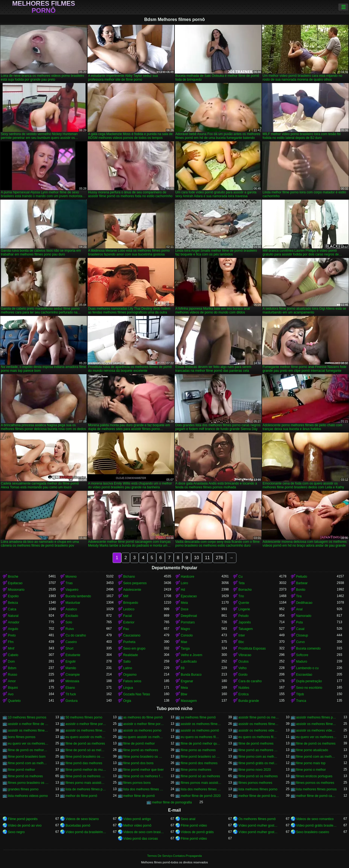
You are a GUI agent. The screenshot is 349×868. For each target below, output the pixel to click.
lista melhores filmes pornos (316, 789)
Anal (299, 609)
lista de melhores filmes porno (86, 789)
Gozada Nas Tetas (137, 694)
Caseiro (71, 642)
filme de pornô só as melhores (86, 750)
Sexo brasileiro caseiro (313, 832)
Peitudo (302, 577)
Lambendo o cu (307, 668)
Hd (183, 590)
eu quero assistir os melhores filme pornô (86, 737)
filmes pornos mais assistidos (201, 783)
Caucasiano (132, 635)
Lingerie (244, 609)
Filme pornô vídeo (194, 826)
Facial (128, 616)
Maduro (302, 662)
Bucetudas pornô (78, 826)
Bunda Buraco (191, 675)
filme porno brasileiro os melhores (144, 757)
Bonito (301, 590)
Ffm (11, 642)
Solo (69, 622)
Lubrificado (189, 662)
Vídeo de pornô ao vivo (25, 826)
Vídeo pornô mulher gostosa (259, 826)
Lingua (128, 688)
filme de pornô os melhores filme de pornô (28, 750)
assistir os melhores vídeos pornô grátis (316, 730)
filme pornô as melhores (141, 750)
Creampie (73, 675)
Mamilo (71, 668)
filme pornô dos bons (138, 763)
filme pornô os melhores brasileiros (86, 776)
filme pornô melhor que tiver (144, 770)
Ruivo (70, 629)
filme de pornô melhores (256, 744)
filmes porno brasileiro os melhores (28, 783)
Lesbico (129, 609)
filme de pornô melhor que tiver (201, 744)
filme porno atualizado (312, 750)
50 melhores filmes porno (84, 717)
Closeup (302, 635)
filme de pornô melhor (139, 744)
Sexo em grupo (134, 648)
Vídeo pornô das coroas (141, 839)
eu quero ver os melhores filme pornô (28, 744)
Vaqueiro (72, 590)
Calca (12, 609)
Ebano (70, 688)
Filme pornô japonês (23, 819)
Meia (184, 603)
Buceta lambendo (78, 596)
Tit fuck (71, 694)
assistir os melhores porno (142, 730)
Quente (244, 603)
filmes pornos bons (137, 783)
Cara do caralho (250, 681)
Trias (69, 583)
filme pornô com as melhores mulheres (28, 763)
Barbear (302, 583)
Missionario (16, 590)
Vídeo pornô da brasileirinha (86, 832)
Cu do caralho (76, 635)
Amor (12, 681)
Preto (12, 635)
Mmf (11, 648)
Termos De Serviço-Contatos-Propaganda (174, 856)
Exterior (129, 622)
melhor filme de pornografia (172, 802)
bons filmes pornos (22, 737)
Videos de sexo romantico (315, 819)
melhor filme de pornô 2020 (201, 796)
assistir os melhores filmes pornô (28, 730)
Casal (300, 629)
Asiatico (71, 609)
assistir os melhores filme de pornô (201, 724)
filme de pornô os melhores (316, 744)
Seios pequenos (135, 583)
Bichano (129, 577)
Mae (184, 642)
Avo (11, 694)
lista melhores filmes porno (258, 789)
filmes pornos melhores (255, 783)
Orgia (127, 701)
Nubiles (244, 688)
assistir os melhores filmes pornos (86, 730)
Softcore (302, 655)
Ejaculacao (189, 596)
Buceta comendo (308, 648)
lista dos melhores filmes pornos (201, 789)
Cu (240, 577)
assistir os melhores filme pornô (259, 724)
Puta (300, 622)
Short (69, 648)
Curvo (300, 642)
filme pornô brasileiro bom (27, 757)
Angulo (13, 629)
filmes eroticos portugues (314, 776)
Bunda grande (249, 701)
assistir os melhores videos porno (259, 730)
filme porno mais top (311, 763)
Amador (14, 622)
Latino (128, 668)
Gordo (243, 675)
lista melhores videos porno (28, 796)
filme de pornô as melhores (85, 744)
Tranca (301, 701)
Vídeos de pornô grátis (197, 832)
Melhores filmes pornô (44, 7)
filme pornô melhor (21, 770)
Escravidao (304, 675)
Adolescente (132, 590)
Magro (185, 629)
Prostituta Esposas (252, 648)
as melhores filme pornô (198, 717)
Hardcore (187, 577)
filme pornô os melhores (25, 776)
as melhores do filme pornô (143, 717)
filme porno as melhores (198, 750)
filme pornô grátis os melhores (259, 763)
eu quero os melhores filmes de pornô (259, 737)
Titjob (300, 694)
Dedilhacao (304, 603)
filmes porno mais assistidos (86, 783)
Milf (126, 596)
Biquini (13, 688)
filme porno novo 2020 (255, 770)
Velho (242, 668)
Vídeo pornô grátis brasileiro (316, 826)
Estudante (73, 655)
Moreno (71, 577)
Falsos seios (132, 681)
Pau (126, 629)
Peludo (243, 616)
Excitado (72, 616)
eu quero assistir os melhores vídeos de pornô (144, 737)
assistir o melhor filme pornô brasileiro (144, 724)
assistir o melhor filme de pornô (28, 724)
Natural (13, 616)
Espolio (13, 596)
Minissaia (72, 681)
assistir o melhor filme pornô (86, 724)
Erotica (243, 694)
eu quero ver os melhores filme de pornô (316, 737)
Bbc (241, 642)
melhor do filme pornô (81, 796)
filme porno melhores (196, 770)
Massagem (189, 701)
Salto (127, 662)
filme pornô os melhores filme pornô (144, 776)
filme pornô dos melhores (199, 763)
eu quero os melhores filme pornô (201, 737)
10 (197, 558)
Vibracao (245, 655)
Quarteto (14, 701)
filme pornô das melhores (84, 763)
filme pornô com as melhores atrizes (316, 757)
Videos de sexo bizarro (82, 819)
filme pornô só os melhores (258, 776)
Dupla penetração (309, 681)
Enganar (187, 681)
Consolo (187, 635)
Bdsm (12, 668)
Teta (241, 583)
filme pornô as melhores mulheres (259, 750)
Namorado (304, 616)
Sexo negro (16, 832)
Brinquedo (131, 603)
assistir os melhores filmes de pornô (316, 724)
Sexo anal (188, 819)
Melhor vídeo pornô (137, 826)
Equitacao (15, 583)
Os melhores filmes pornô (257, 819)
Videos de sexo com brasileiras (144, 832)
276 (219, 558)
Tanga (185, 648)
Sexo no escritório (309, 688)
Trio (241, 596)
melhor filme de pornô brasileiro (259, 796)
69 (183, 668)
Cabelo (13, 655)
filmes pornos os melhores (315, 783)
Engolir (70, 662)
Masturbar (73, 603)
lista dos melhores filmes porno (144, 789)
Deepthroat (189, 616)
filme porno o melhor (311, 770)
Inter (242, 635)
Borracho (245, 590)
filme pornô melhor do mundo (86, 770)
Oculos (243, 662)
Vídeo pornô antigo (137, 819)
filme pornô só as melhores (200, 776)
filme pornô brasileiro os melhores (86, 757)
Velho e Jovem (192, 655)
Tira (299, 596)
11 (207, 558)
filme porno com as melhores (259, 757)
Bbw (184, 694)
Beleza (13, 603)
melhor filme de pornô (139, 796)
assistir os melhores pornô (200, 730)
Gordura (71, 701)
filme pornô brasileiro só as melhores (201, 757)
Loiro (184, 583)
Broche (13, 577)
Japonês (244, 622)
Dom (11, 662)
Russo (13, 675)
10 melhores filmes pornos (27, 717)
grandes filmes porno (23, 789)
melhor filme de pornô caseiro (316, 796)
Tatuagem (246, 629)
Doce (185, 609)
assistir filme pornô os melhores (259, 717)
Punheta (129, 642)
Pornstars (188, 622)
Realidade (131, 655)
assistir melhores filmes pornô (316, 717)
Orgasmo (130, 675)
